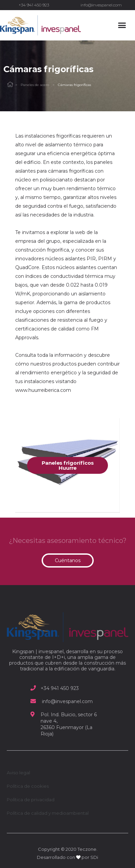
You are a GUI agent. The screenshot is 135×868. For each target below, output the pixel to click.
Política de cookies (28, 786)
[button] (122, 25)
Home (10, 85)
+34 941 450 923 (34, 5)
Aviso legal (18, 773)
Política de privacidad (31, 800)
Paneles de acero (35, 85)
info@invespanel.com (101, 5)
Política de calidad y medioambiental (48, 813)
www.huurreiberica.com (43, 390)
